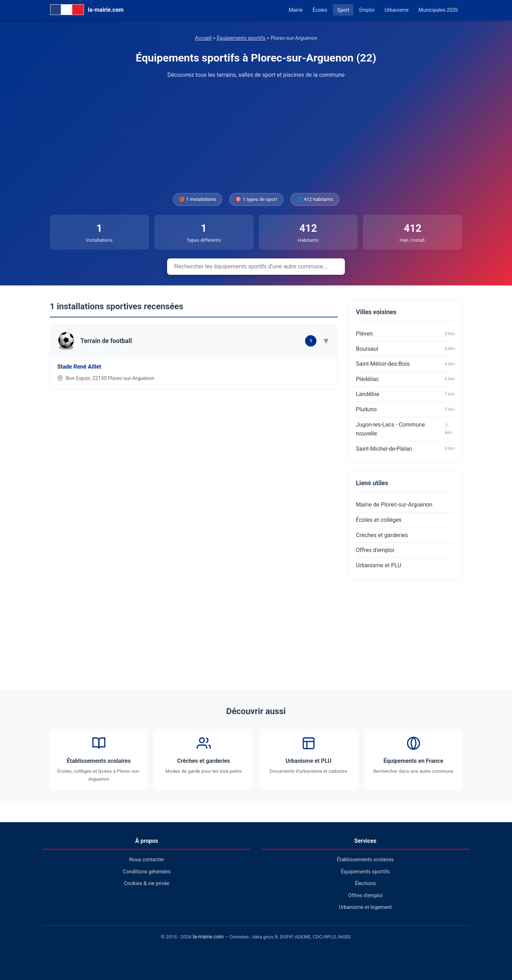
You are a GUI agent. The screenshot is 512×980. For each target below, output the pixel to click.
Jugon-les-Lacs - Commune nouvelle (405, 429)
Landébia (405, 394)
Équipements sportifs (241, 38)
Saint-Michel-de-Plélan (405, 449)
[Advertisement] (256, 136)
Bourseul (405, 349)
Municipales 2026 (438, 10)
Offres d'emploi (375, 550)
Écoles (320, 10)
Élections (365, 883)
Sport (343, 10)
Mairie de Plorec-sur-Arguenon (394, 505)
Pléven (405, 334)
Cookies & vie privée (147, 883)
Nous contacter (146, 860)
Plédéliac (405, 379)
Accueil (203, 38)
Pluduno (405, 409)
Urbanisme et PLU (378, 565)
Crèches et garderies (382, 535)
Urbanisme (396, 10)
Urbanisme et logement (365, 907)
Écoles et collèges (379, 520)
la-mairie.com (208, 937)
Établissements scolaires (366, 860)
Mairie (296, 10)
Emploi (367, 10)
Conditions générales (147, 872)
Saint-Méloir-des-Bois (405, 364)
